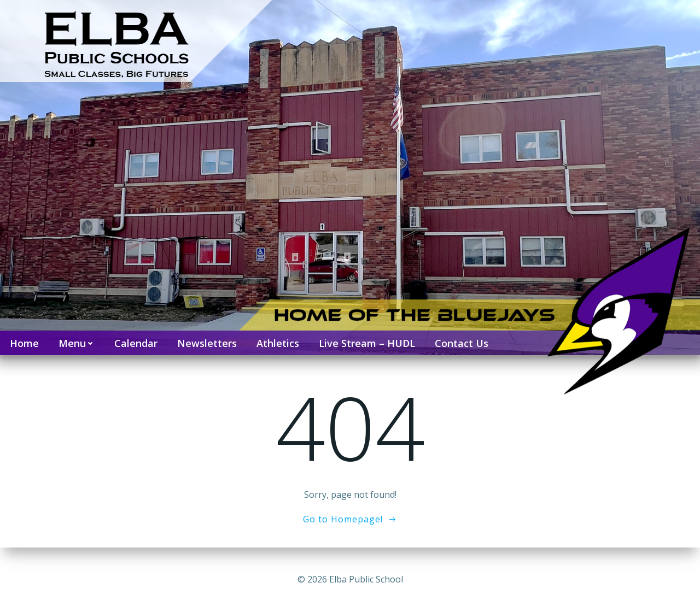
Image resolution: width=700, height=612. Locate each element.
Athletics (278, 343)
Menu (77, 343)
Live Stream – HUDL (367, 343)
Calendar (136, 343)
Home (24, 343)
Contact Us (462, 343)
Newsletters (207, 343)
